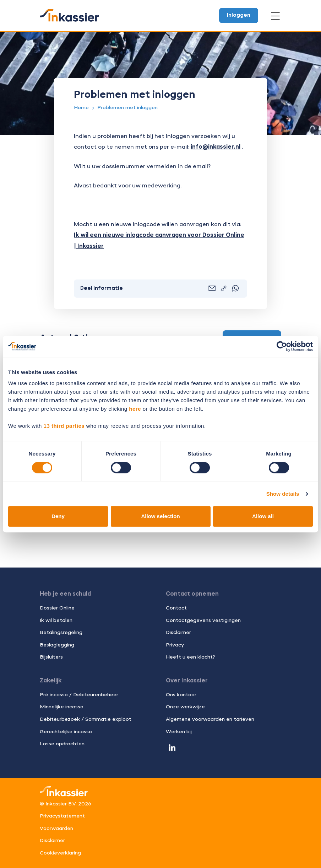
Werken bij (179, 732)
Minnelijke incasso (62, 707)
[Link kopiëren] (224, 289)
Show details (283, 494)
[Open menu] (275, 16)
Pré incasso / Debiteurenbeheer (79, 695)
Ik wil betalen (56, 621)
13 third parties (64, 426)
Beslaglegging (57, 645)
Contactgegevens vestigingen (203, 621)
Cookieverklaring (60, 853)
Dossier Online (57, 608)
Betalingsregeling (61, 633)
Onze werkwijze (185, 707)
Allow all (263, 516)
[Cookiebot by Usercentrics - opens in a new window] (282, 346)
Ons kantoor (181, 695)
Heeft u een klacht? (191, 657)
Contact (176, 608)
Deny (58, 516)
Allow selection (160, 516)
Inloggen (239, 15)
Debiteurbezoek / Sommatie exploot (86, 719)
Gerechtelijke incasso (66, 732)
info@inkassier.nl (216, 147)
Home (81, 108)
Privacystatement (62, 816)
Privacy (175, 645)
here (135, 409)
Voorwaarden (56, 829)
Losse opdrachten (62, 744)
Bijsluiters (51, 657)
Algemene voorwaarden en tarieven (210, 719)
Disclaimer (178, 633)
